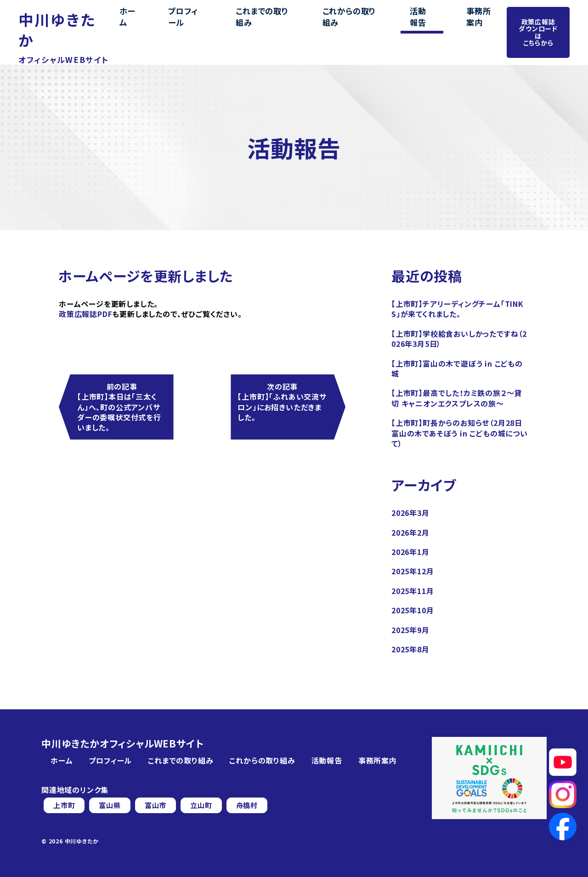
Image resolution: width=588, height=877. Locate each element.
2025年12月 (413, 571)
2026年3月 (410, 513)
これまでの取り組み (269, 23)
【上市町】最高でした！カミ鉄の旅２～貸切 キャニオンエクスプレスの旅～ (457, 398)
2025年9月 (410, 630)
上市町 (65, 805)
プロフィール (201, 23)
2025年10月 (413, 610)
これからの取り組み (348, 23)
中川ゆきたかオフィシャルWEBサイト (122, 744)
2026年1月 (410, 552)
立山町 (206, 805)
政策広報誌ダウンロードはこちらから (537, 22)
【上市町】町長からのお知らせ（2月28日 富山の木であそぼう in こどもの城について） (460, 433)
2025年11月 (413, 591)
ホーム (154, 23)
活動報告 (410, 23)
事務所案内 (458, 23)
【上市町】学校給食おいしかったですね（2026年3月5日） (459, 339)
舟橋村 (253, 805)
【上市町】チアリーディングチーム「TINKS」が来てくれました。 (458, 309)
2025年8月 (410, 649)
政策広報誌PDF (85, 314)
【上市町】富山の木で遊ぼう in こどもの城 (457, 368)
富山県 (112, 805)
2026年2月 (410, 532)
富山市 (159, 805)
